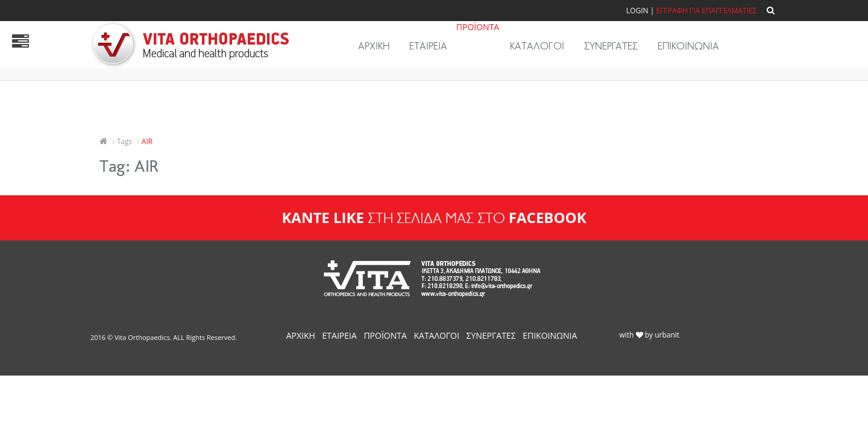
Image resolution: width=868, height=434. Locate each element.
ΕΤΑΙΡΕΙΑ (428, 46)
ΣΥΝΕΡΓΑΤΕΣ (611, 46)
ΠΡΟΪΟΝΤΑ (478, 27)
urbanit (667, 335)
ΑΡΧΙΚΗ (374, 46)
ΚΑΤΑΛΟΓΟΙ (537, 46)
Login (637, 11)
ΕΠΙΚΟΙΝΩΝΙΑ (688, 46)
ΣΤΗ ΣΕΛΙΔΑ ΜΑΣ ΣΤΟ (434, 218)
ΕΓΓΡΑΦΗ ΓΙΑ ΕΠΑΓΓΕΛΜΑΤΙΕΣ (706, 11)
